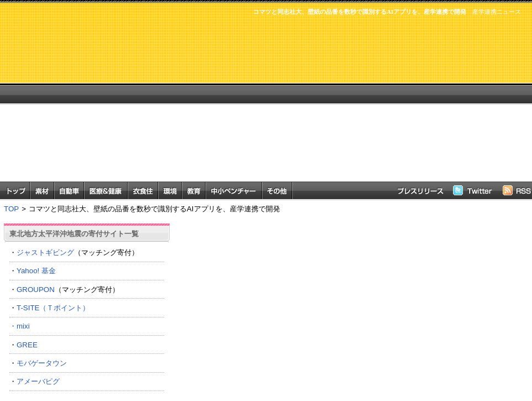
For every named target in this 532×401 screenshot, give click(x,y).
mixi (23, 326)
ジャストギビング (45, 252)
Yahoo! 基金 (36, 271)
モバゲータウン (42, 363)
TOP (11, 209)
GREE (27, 345)
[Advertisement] (316, 104)
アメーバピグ (38, 381)
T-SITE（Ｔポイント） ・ (87, 317)
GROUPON (36, 290)
